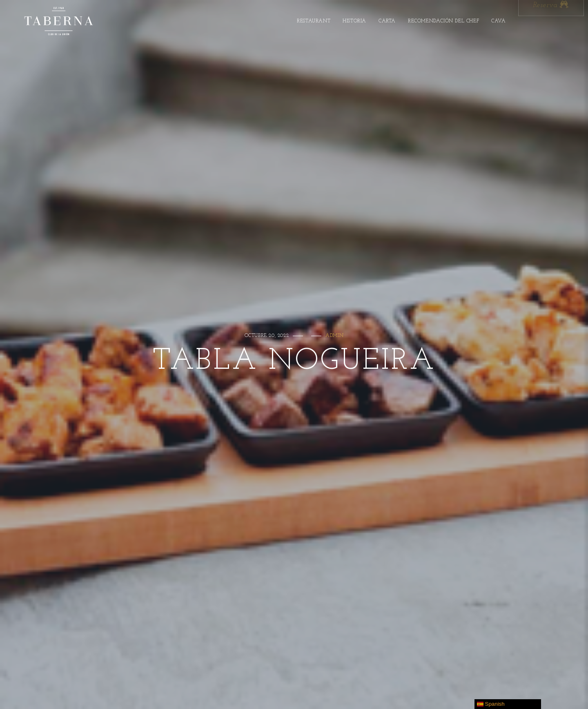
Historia (354, 20)
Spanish (491, 704)
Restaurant (314, 20)
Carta (387, 20)
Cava (498, 20)
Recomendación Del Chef (443, 20)
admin (334, 336)
